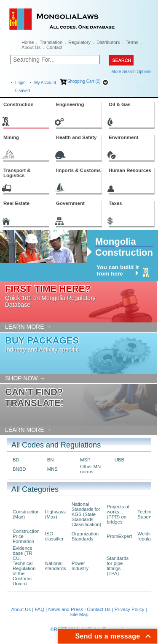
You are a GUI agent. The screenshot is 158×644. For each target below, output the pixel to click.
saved (23, 91)
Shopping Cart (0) (84, 81)
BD (16, 460)
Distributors (108, 42)
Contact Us (99, 609)
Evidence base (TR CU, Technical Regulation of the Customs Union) (24, 566)
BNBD (19, 469)
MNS (52, 469)
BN (51, 460)
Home (28, 42)
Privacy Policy (130, 609)
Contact (54, 47)
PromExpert (119, 536)
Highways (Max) (55, 514)
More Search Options (132, 72)
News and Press (66, 609)
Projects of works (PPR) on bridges (118, 514)
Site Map (79, 614)
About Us (31, 47)
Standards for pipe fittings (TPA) (118, 566)
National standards (56, 566)
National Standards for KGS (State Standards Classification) (87, 514)
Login (20, 83)
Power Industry (80, 566)
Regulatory (79, 42)
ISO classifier (54, 536)
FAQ (39, 609)
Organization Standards (85, 536)
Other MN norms (90, 469)
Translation (51, 42)
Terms (132, 42)
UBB (119, 460)
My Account (45, 83)
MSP (85, 460)
